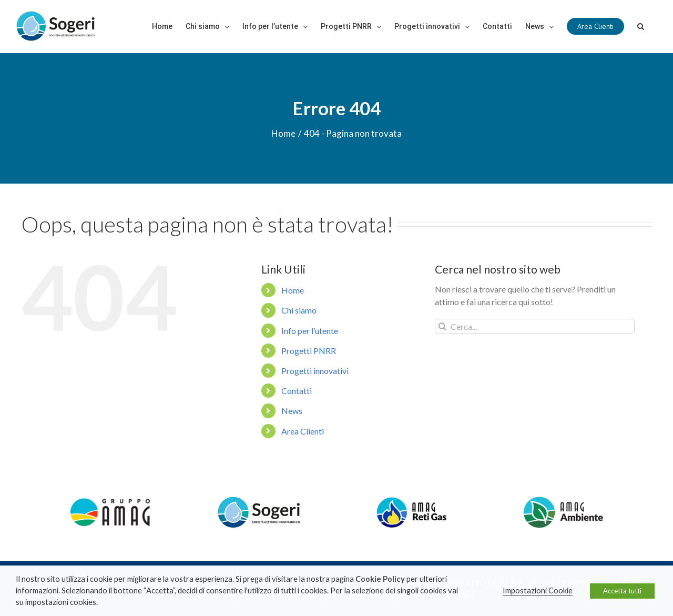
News (292, 411)
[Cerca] (641, 26)
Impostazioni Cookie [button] (538, 590)
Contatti (297, 391)
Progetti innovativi (315, 371)
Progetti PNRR (309, 351)
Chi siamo (299, 310)
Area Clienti (303, 431)
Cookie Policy (380, 579)
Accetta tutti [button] (622, 591)
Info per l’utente (310, 331)
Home (293, 290)
